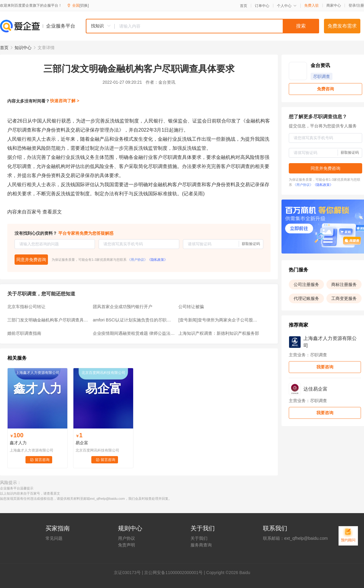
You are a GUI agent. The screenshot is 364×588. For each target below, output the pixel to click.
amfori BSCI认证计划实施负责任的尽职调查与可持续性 (134, 320)
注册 (360, 5)
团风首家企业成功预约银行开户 (123, 307)
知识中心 (23, 48)
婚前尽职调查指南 (24, 333)
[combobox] (202, 26)
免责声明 (126, 545)
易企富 (82, 443)
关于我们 (199, 538)
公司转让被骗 (191, 307)
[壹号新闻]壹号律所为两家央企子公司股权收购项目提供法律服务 (219, 320)
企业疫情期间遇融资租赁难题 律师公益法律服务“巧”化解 (134, 333)
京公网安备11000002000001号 (173, 573)
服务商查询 (201, 545)
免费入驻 (312, 5)
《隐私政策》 (157, 260)
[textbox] (217, 26)
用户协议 (126, 538)
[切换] (84, 5)
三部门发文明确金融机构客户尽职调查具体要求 (48, 320)
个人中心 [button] (287, 6)
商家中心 (334, 5)
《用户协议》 (137, 260)
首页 (244, 6)
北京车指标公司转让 (26, 307)
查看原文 (52, 212)
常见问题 (54, 538)
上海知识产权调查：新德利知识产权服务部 (219, 333)
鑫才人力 (18, 443)
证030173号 (129, 573)
